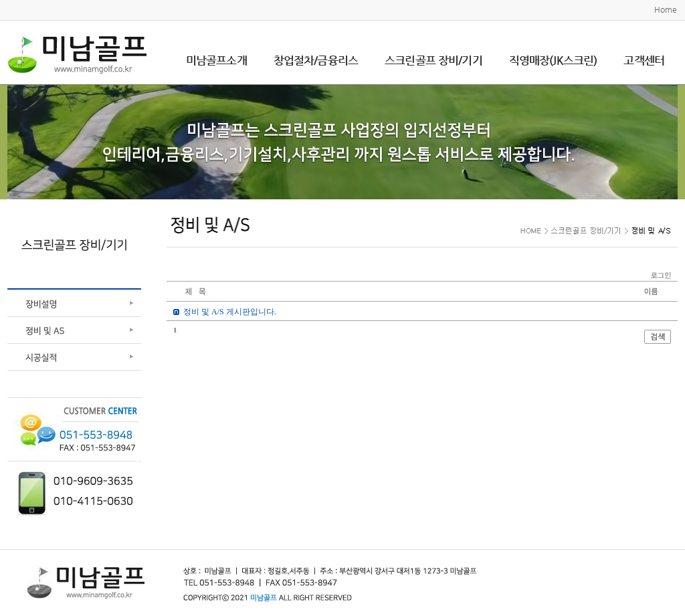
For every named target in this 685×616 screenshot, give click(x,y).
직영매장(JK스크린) (553, 60)
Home (666, 9)
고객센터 (644, 60)
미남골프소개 (216, 60)
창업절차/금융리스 (316, 60)
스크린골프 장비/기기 (433, 60)
